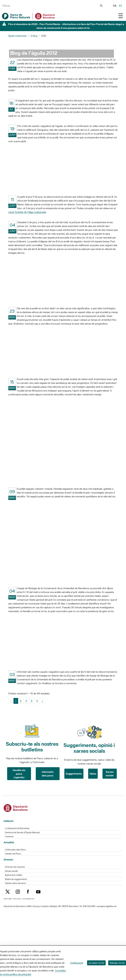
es (121, 6)
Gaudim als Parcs (13, 854)
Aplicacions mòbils (14, 875)
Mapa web (8, 899)
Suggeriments (74, 774)
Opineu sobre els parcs (15, 883)
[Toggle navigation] (121, 16)
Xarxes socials (110, 774)
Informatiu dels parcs (48, 774)
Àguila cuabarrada (17, 36)
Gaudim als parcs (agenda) (19, 774)
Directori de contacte (15, 867)
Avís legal (17, 899)
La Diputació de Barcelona (17, 828)
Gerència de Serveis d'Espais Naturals (22, 832)
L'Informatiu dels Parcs (15, 850)
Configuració (77, 963)
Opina (93, 774)
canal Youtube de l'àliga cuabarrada (27, 212)
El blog (34, 36)
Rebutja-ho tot (117, 963)
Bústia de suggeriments (16, 879)
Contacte (9, 836)
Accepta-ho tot (96, 963)
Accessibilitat (28, 899)
